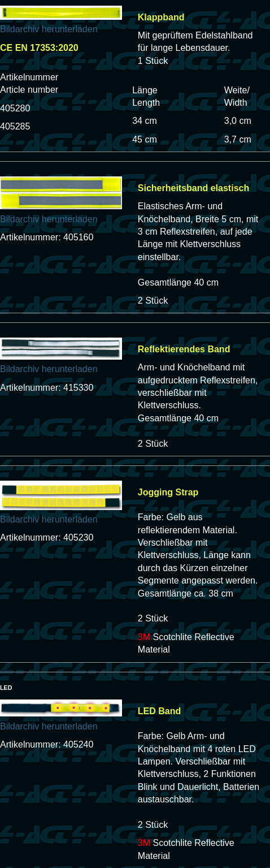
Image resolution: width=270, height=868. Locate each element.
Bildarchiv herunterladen (49, 29)
